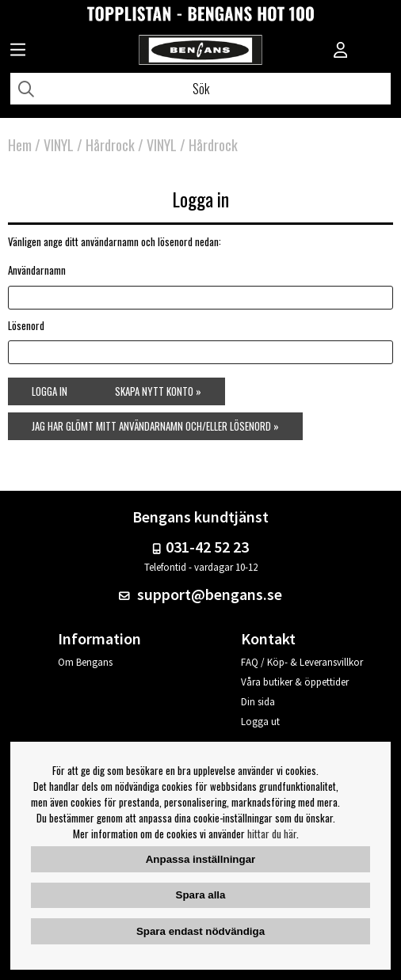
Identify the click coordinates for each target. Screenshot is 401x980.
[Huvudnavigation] (18, 51)
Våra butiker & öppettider (295, 682)
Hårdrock (110, 145)
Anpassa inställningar (201, 859)
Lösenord (26, 325)
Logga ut (260, 722)
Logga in (50, 391)
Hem (20, 145)
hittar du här (272, 834)
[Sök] (200, 89)
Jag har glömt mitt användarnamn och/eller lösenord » (155, 426)
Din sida (258, 702)
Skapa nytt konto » (158, 391)
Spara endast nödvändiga (200, 931)
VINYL (59, 145)
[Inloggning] (341, 51)
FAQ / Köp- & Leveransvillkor (302, 662)
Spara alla (201, 895)
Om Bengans (85, 662)
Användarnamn (37, 270)
